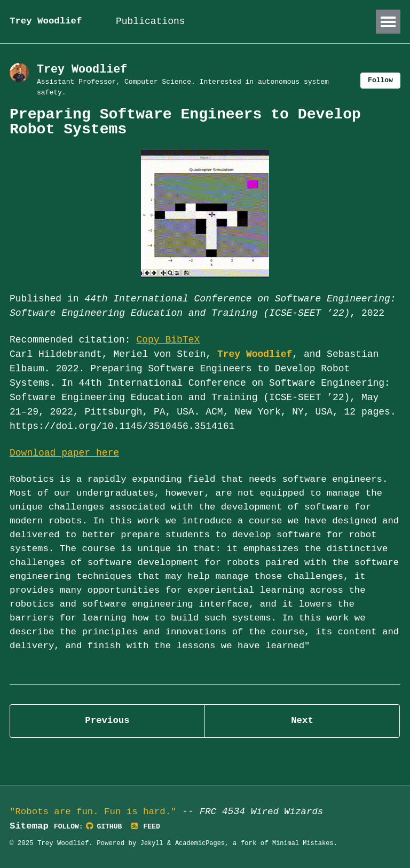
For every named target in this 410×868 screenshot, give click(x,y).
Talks (226, 21)
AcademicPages (201, 844)
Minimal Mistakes (307, 844)
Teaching (282, 21)
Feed (149, 827)
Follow (380, 81)
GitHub (107, 827)
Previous (107, 745)
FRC (214, 812)
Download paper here (64, 455)
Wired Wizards (295, 812)
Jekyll (152, 844)
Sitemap (30, 826)
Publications (157, 21)
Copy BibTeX (168, 341)
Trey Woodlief (47, 21)
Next (302, 745)
